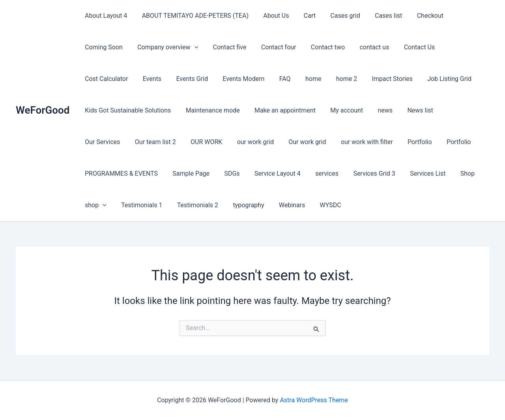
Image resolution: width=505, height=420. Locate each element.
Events (448, 47)
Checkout (416, 16)
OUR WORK (453, 110)
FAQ (188, 79)
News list (310, 110)
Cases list (377, 16)
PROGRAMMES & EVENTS (358, 142)
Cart (302, 16)
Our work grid (152, 142)
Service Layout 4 (107, 173)
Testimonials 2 (417, 173)
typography (466, 173)
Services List (251, 173)
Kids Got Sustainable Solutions (422, 79)
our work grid (102, 142)
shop (319, 174)
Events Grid (100, 79)
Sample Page (426, 142)
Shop (288, 173)
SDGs (465, 142)
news (277, 110)
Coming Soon (462, 16)
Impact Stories (289, 79)
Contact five (174, 47)
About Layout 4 (105, 16)
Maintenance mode (111, 110)
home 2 (246, 79)
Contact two (268, 47)
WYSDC (133, 205)
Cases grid (336, 16)
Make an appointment (181, 110)
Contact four (221, 47)
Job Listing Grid (344, 79)
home (215, 79)
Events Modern (149, 79)
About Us (271, 16)
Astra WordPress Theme (314, 400)
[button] (141, 47)
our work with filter (209, 142)
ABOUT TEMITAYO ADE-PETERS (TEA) (192, 16)
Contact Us (355, 47)
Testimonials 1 (363, 173)
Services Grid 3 (199, 173)
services (154, 173)
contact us (312, 47)
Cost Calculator (405, 47)
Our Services (353, 110)
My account (240, 110)
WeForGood (43, 110)
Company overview (114, 47)
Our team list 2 (404, 110)
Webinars (97, 205)
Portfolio (260, 142)
